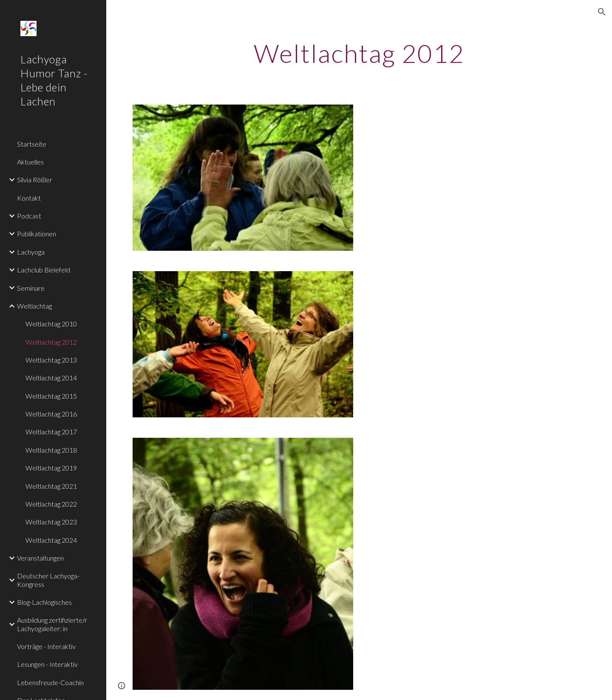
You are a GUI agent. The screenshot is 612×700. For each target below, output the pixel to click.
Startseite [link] (32, 144)
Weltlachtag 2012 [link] (51, 342)
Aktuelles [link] (30, 162)
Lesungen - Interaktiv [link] (47, 664)
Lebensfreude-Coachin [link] (50, 682)
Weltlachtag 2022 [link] (51, 504)
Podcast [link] (29, 216)
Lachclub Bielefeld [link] (44, 270)
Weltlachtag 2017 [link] (51, 432)
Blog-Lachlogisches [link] (44, 602)
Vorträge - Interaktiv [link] (46, 646)
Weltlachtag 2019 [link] (51, 468)
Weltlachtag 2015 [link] (51, 396)
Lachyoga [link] (31, 252)
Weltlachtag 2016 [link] (51, 414)
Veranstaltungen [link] (40, 558)
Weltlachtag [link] (34, 306)
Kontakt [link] (29, 198)
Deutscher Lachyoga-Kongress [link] (48, 580)
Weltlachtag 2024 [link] (51, 540)
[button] (602, 12)
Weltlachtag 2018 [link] (51, 450)
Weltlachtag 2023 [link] (51, 522)
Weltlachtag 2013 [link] (51, 360)
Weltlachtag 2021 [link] (51, 486)
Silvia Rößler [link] (35, 180)
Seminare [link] (31, 288)
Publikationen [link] (37, 234)
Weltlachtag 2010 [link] (51, 324)
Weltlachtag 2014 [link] (51, 378)
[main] (359, 53)
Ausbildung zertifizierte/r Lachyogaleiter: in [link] (52, 624)
